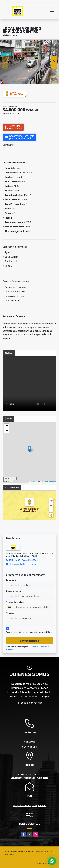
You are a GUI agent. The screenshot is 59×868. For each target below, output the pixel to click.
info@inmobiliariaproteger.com (23, 564)
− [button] (7, 431)
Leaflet (32, 482)
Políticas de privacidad (29, 703)
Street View (15, 93)
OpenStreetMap (50, 482)
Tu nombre (11, 580)
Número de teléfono (16, 602)
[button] (13, 81)
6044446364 (31, 560)
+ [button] (7, 426)
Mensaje (10, 613)
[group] (29, 62)
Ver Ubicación (28, 509)
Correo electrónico (15, 591)
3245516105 (14, 560)
